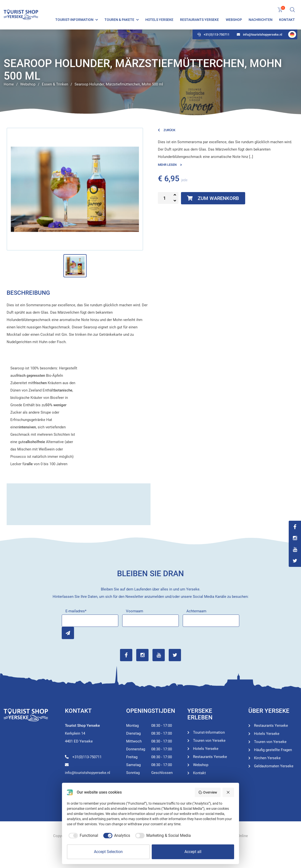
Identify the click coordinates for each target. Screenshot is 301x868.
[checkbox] (83, 836)
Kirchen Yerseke (267, 758)
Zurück (167, 130)
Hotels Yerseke (159, 20)
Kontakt (287, 20)
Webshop (234, 20)
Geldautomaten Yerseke (274, 766)
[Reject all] (228, 792)
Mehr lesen (170, 165)
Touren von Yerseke (209, 741)
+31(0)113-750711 (213, 35)
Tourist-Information (74, 20)
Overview (208, 792)
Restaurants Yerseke (199, 20)
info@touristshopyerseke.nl (259, 35)
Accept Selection (108, 852)
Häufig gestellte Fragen (273, 750)
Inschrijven (68, 633)
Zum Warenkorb (213, 198)
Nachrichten (261, 20)
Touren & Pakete (119, 20)
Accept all (193, 852)
